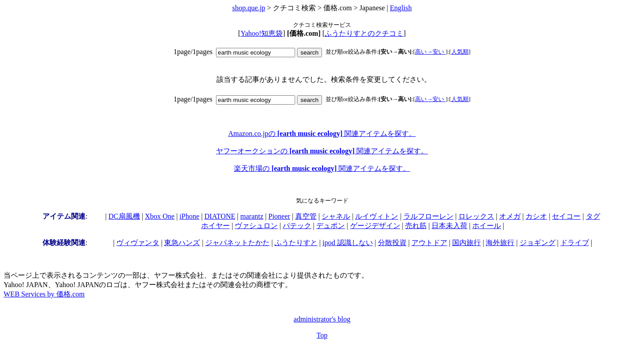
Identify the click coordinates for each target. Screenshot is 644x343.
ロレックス (476, 216)
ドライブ (575, 243)
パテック (297, 226)
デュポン (330, 226)
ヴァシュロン (256, 226)
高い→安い (430, 52)
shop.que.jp (249, 8)
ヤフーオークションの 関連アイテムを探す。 (322, 151)
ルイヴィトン (377, 216)
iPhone (189, 216)
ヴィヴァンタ (138, 243)
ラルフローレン (428, 216)
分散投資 (392, 243)
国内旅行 (466, 243)
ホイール (487, 226)
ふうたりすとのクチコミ (364, 33)
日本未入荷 (449, 226)
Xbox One (160, 216)
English (401, 8)
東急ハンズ (182, 243)
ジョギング (538, 243)
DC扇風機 (124, 216)
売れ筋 (416, 226)
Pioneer (279, 216)
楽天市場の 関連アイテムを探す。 (322, 168)
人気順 (460, 52)
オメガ (510, 216)
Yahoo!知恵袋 (262, 33)
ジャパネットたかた (237, 243)
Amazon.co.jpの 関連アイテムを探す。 (322, 133)
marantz (252, 216)
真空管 (306, 216)
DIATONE (220, 216)
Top (322, 335)
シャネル (336, 216)
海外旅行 (500, 243)
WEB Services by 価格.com (44, 294)
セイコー (566, 216)
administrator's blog (322, 319)
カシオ (536, 216)
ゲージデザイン (375, 226)
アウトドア (429, 243)
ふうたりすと (296, 243)
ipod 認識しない (347, 243)
